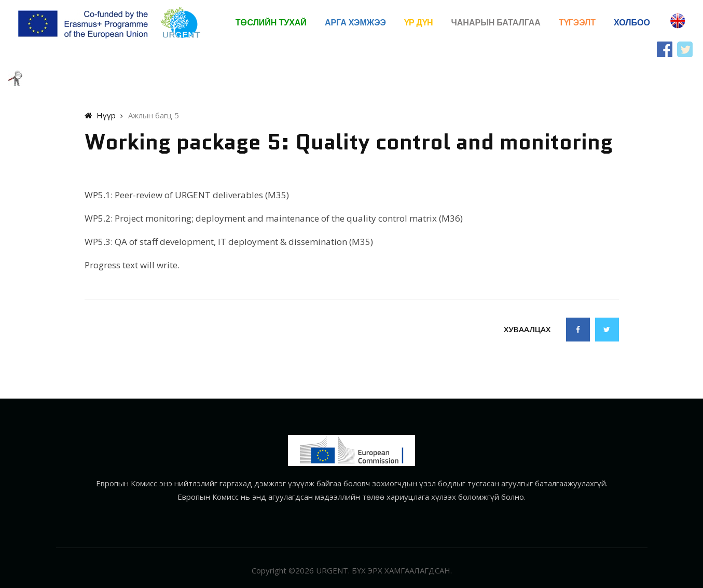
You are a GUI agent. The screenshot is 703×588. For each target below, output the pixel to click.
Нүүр (100, 115)
